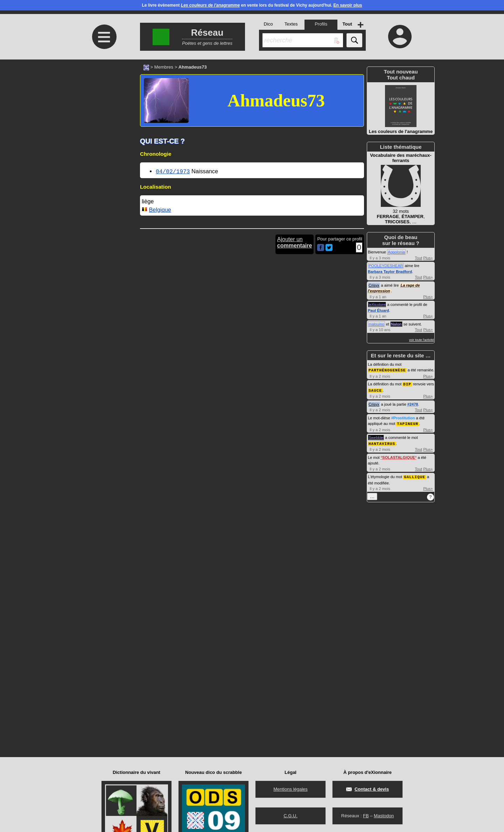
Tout (418, 258)
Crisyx (374, 285)
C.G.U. (290, 816)
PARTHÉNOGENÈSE (387, 370)
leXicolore (377, 305)
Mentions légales (290, 789)
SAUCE (375, 389)
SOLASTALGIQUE (399, 456)
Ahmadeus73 (276, 100)
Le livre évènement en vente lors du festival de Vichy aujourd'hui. (252, 5)
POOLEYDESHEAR (386, 266)
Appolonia (396, 252)
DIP (407, 383)
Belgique (160, 209)
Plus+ (428, 258)
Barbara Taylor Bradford (390, 272)
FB (366, 816)
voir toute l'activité (422, 340)
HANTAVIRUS (382, 442)
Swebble (376, 436)
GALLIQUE (415, 475)
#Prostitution (403, 417)
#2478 (413, 403)
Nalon (396, 324)
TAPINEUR (408, 422)
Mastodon (384, 816)
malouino (376, 324)
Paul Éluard (379, 310)
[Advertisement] (103, 118)
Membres (164, 67)
